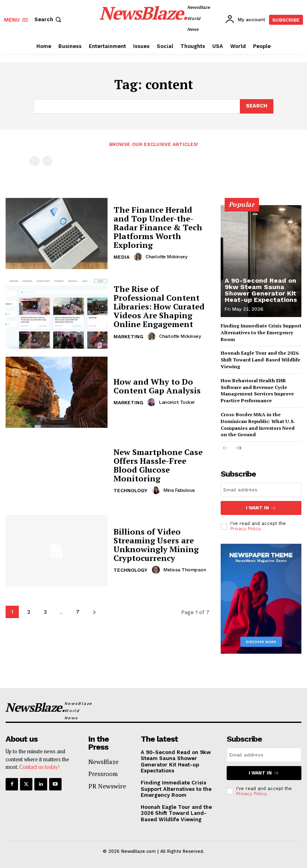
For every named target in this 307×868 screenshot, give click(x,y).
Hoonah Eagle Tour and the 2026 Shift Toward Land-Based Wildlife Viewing (260, 360)
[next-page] (94, 612)
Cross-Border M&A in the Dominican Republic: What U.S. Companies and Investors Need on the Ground (258, 424)
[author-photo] (139, 257)
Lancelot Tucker (177, 402)
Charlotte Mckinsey (166, 257)
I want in (261, 508)
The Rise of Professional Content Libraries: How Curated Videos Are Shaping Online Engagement (159, 307)
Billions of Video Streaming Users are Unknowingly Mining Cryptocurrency (156, 545)
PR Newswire (107, 786)
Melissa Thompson (185, 570)
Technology (131, 491)
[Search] (257, 106)
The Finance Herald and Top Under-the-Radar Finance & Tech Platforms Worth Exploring (158, 227)
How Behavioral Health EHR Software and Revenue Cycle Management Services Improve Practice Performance (257, 390)
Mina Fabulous (179, 490)
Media (122, 257)
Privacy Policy (245, 529)
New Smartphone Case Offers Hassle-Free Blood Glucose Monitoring (158, 465)
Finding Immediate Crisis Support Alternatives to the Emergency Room (261, 332)
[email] (261, 490)
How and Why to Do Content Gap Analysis (157, 386)
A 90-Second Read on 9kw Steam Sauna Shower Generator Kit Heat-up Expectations (261, 290)
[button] (49, 19)
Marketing (128, 337)
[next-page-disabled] (47, 161)
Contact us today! (39, 767)
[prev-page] (35, 161)
